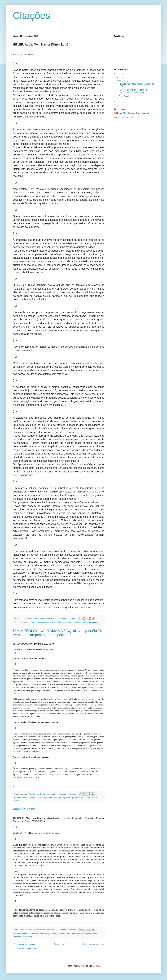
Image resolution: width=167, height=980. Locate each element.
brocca (39, 622)
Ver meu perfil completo (124, 117)
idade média (58, 798)
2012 (119, 77)
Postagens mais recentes (24, 944)
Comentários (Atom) (29, 949)
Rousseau (18, 936)
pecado (75, 798)
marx (64, 622)
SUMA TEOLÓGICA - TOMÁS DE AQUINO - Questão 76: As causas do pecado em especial (58, 633)
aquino (27, 798)
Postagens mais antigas (93, 944)
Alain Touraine (24, 809)
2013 (119, 74)
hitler (59, 622)
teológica (94, 798)
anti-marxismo (30, 622)
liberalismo (76, 934)
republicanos (92, 934)
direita (54, 622)
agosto (122, 81)
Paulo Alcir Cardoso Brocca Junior (133, 113)
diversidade (45, 934)
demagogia (46, 622)
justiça (68, 934)
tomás (16, 801)
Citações (32, 15)
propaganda (94, 622)
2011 (119, 102)
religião (82, 798)
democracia (35, 934)
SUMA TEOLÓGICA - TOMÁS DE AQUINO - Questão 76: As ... (133, 91)
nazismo (79, 622)
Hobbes (53, 934)
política (86, 622)
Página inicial (59, 944)
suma (88, 798)
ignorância (67, 798)
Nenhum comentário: (68, 618)
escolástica (41, 798)
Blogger (96, 966)
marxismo (71, 622)
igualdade (61, 934)
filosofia (49, 798)
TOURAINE (27, 936)
